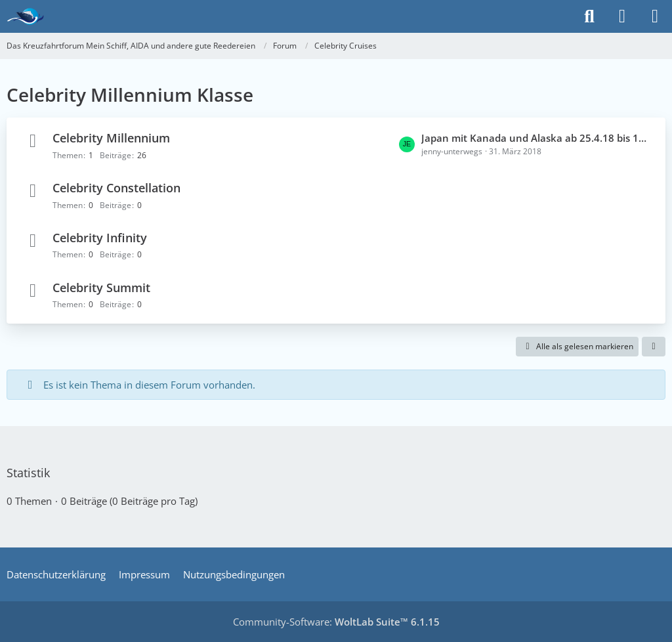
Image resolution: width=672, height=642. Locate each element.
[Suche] (589, 16)
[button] (654, 347)
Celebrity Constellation (116, 188)
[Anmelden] (622, 16)
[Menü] (655, 16)
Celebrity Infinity (100, 238)
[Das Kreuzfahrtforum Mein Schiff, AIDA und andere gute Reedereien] (25, 16)
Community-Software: (336, 622)
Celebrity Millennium (111, 138)
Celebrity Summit (101, 288)
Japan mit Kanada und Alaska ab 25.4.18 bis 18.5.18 (537, 138)
